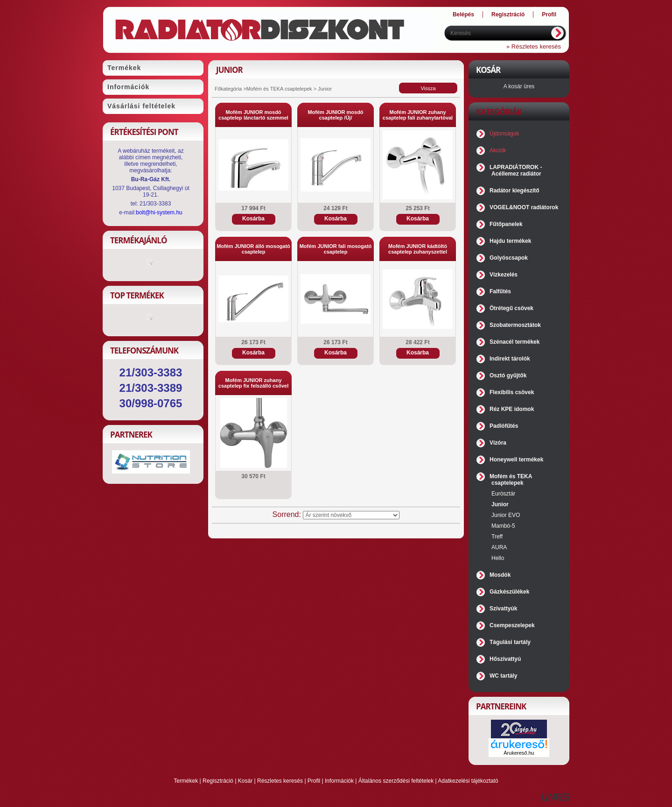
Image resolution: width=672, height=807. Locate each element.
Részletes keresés (280, 781)
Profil (314, 781)
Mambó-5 (503, 526)
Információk (339, 781)
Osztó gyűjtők (508, 375)
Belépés (463, 14)
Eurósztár (503, 494)
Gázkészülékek (509, 592)
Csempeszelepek (512, 625)
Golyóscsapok (509, 258)
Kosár (245, 781)
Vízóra (498, 443)
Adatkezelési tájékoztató (468, 781)
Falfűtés (500, 291)
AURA (499, 547)
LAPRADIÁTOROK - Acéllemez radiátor (516, 170)
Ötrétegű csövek (511, 308)
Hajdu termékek (510, 241)
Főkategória (228, 89)
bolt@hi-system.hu (159, 212)
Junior (500, 504)
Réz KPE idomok (512, 409)
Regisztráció (218, 781)
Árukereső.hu (519, 753)
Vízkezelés (504, 275)
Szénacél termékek (514, 342)
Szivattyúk (503, 609)
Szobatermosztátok (515, 325)
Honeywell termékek (516, 460)
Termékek (186, 781)
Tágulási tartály (510, 642)
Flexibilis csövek (512, 392)
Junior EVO (506, 515)
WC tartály (503, 676)
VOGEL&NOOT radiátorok (524, 207)
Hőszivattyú (505, 659)
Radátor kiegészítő (514, 191)
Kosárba (253, 219)
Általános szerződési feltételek (396, 781)
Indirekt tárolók (510, 359)
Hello (498, 558)
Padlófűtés (504, 426)
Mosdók (500, 575)
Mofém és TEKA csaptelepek (280, 89)
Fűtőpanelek (506, 224)
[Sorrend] (351, 515)
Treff (497, 537)
